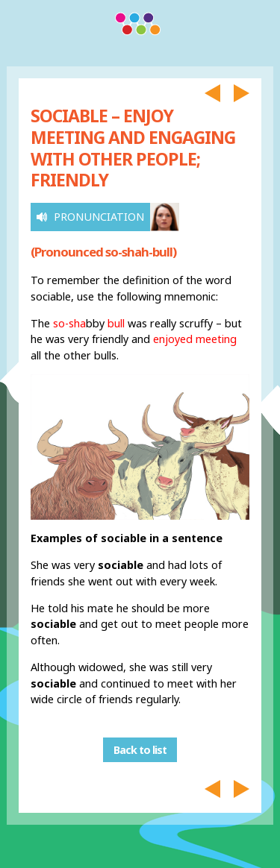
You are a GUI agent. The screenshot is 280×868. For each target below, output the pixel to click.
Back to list (140, 750)
